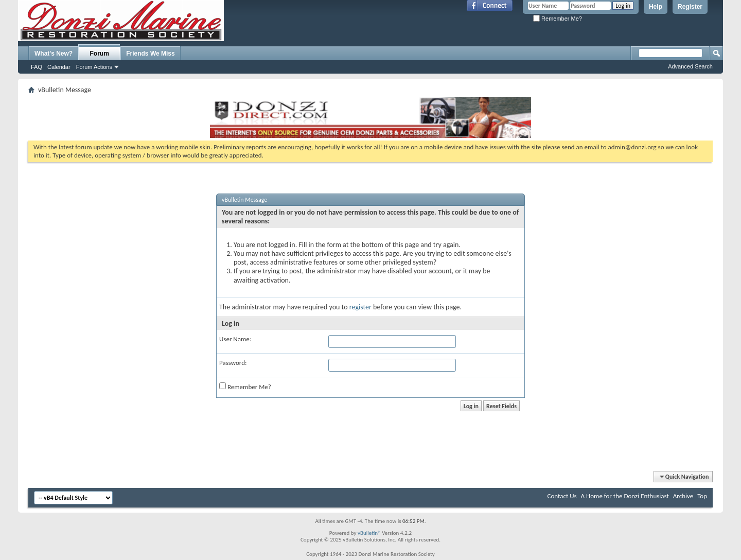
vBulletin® (369, 533)
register (360, 307)
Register (690, 7)
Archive (683, 496)
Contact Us (562, 496)
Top (702, 496)
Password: (233, 363)
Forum (100, 54)
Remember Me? (558, 19)
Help (656, 7)
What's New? (54, 54)
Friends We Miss (150, 54)
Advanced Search (690, 66)
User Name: (235, 339)
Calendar (59, 67)
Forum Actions (94, 67)
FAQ (37, 67)
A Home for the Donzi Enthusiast (625, 496)
